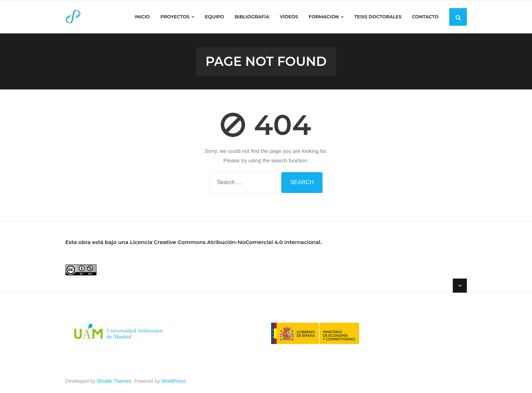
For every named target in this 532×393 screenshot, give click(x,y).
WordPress (173, 381)
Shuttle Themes (114, 381)
